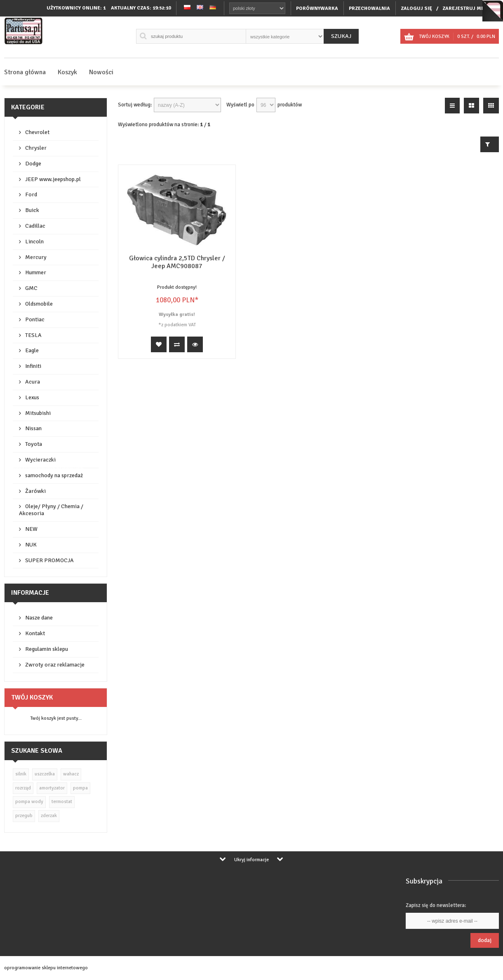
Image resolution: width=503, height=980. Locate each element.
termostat (62, 802)
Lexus (32, 397)
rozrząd (23, 788)
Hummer (36, 272)
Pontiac (35, 319)
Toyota (34, 444)
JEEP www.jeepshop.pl (53, 179)
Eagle (32, 350)
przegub (24, 816)
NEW (31, 529)
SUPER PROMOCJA (49, 560)
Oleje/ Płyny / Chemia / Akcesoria (51, 510)
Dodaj (485, 940)
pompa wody (29, 802)
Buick (32, 210)
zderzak (49, 816)
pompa (80, 788)
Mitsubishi (38, 413)
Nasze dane (39, 618)
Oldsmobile (39, 304)
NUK (31, 545)
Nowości (101, 72)
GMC (31, 288)
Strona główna (25, 72)
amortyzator (52, 788)
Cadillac (35, 226)
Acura (33, 382)
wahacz (71, 774)
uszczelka (45, 774)
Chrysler (36, 148)
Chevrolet (37, 132)
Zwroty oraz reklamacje (55, 665)
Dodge (33, 164)
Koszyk (67, 72)
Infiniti (33, 366)
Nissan (33, 428)
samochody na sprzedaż (54, 475)
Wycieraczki (40, 460)
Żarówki (35, 491)
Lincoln (34, 241)
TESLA (33, 335)
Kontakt (35, 633)
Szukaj (341, 36)
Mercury (36, 257)
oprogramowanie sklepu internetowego (46, 968)
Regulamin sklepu (47, 649)
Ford (31, 194)
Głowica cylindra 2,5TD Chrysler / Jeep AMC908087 (177, 262)
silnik (21, 774)
